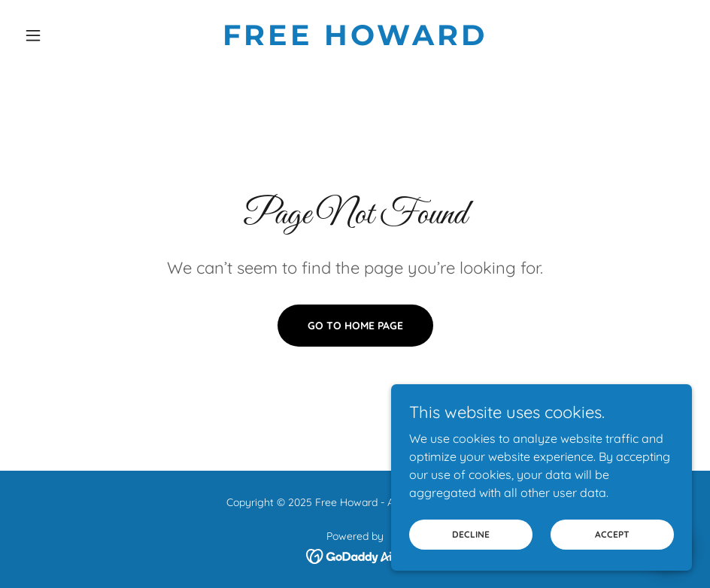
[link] (355, 41)
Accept (612, 534)
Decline (471, 534)
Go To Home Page (355, 326)
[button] (68, 35)
